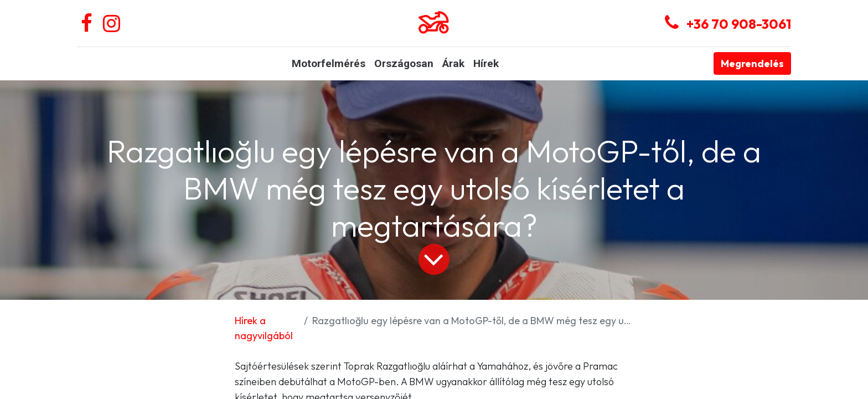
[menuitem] (329, 64)
